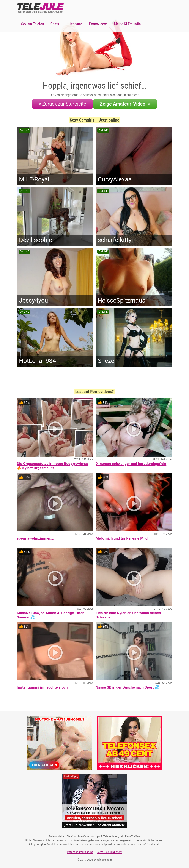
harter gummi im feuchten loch (42, 687)
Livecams (76, 24)
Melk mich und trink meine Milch (122, 538)
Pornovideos (98, 24)
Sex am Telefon (33, 24)
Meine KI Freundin (128, 24)
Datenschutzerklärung (80, 852)
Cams (56, 24)
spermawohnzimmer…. (35, 538)
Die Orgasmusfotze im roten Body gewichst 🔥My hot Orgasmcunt (52, 466)
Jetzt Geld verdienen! (109, 852)
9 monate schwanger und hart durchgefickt (131, 464)
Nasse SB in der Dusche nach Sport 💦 (127, 687)
